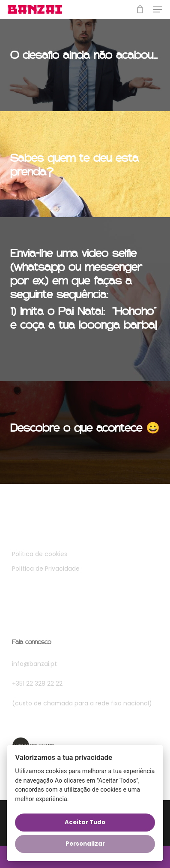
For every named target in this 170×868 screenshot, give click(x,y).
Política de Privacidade (46, 569)
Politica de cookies (40, 554)
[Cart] (140, 9)
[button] (158, 9)
